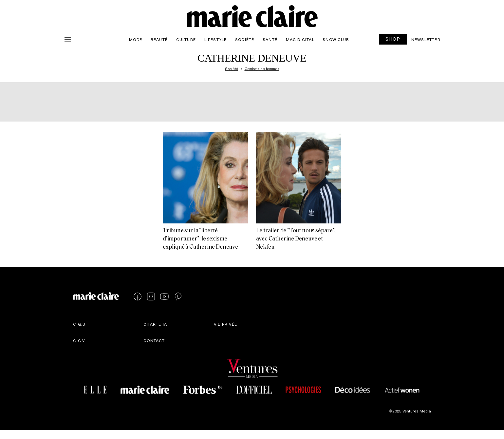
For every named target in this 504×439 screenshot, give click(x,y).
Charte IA (155, 324)
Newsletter (426, 39)
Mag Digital (300, 39)
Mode (136, 39)
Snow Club (336, 39)
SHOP (393, 39)
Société (245, 39)
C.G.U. (80, 324)
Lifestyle (216, 39)
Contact (154, 340)
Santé (270, 39)
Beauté (159, 39)
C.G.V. (79, 340)
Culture (186, 39)
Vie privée (225, 324)
